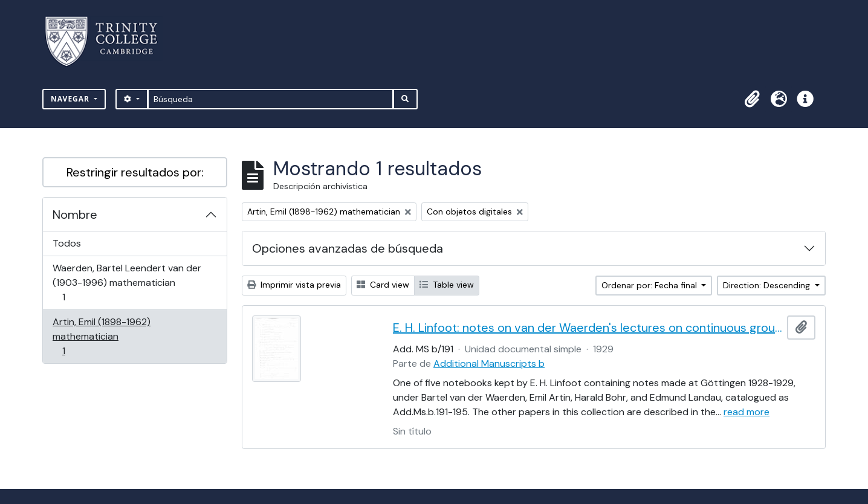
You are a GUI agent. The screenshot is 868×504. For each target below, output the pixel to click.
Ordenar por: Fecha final (650, 285)
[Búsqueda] (270, 99)
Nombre (75, 215)
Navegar (71, 99)
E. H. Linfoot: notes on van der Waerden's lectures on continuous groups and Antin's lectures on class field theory (588, 328)
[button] (752, 99)
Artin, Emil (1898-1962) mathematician (101, 336)
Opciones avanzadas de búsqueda (348, 248)
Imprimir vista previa (294, 285)
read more (747, 412)
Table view (447, 285)
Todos (67, 243)
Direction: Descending (768, 285)
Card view (383, 285)
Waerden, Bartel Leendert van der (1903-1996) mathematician (127, 283)
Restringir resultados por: (135, 172)
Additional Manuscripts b (489, 363)
